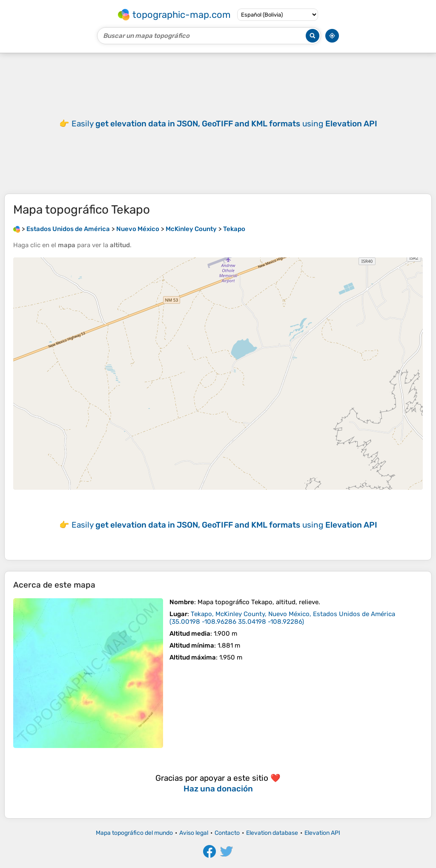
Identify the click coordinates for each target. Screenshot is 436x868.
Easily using (224, 124)
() (282, 618)
